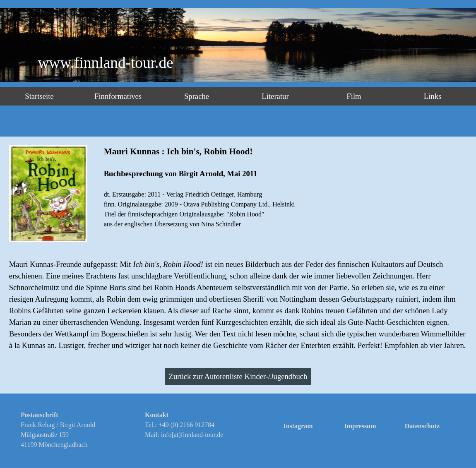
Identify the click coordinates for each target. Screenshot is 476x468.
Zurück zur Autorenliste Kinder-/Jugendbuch (238, 376)
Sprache (197, 96)
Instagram (298, 426)
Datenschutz (422, 426)
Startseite (39, 96)
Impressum (360, 426)
